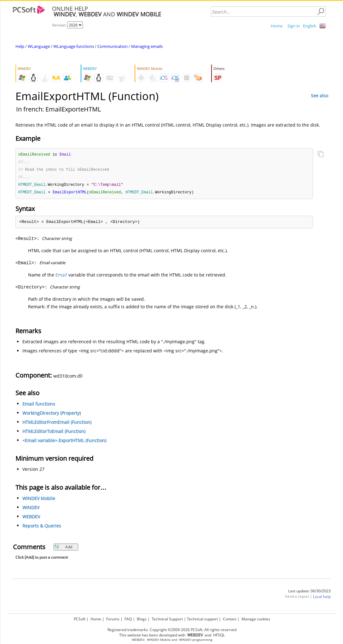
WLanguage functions (74, 46)
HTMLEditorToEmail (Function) (54, 433)
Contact (230, 619)
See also (320, 96)
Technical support (202, 619)
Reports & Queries (42, 528)
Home (277, 26)
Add (63, 549)
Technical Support (167, 619)
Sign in (294, 26)
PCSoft (80, 619)
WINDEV (31, 509)
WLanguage (39, 46)
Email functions (39, 406)
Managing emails (147, 46)
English (310, 26)
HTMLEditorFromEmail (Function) (57, 424)
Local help (322, 598)
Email (61, 277)
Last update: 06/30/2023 (309, 593)
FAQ (128, 619)
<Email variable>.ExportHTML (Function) (64, 442)
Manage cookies (256, 619)
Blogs (142, 619)
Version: (60, 25)
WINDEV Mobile (39, 500)
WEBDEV (31, 519)
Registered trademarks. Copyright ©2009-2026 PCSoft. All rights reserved (172, 630)
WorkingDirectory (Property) (52, 415)
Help (20, 46)
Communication (113, 46)
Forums (113, 619)
